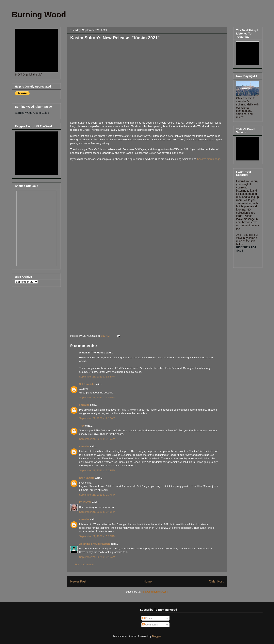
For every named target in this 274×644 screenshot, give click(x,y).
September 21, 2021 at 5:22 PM (97, 536)
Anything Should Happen (95, 544)
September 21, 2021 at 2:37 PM (97, 495)
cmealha (84, 405)
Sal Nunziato (87, 384)
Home (148, 581)
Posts (147, 618)
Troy (82, 426)
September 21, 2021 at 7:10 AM (97, 418)
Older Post (216, 581)
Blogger (156, 636)
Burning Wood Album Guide (32, 113)
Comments (150, 625)
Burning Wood (39, 15)
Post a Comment (85, 564)
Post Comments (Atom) (155, 592)
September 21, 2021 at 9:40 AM (97, 439)
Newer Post (78, 581)
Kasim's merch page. (209, 159)
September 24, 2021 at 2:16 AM (97, 557)
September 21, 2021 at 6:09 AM (97, 397)
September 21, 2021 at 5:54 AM (97, 377)
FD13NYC (85, 502)
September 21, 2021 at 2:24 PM (97, 470)
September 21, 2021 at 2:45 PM (97, 512)
